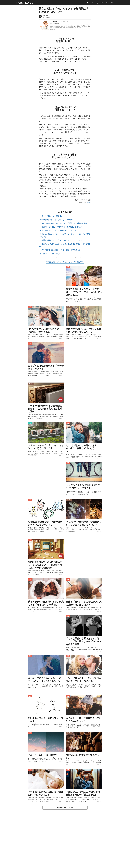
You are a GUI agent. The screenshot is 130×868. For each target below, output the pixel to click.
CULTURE (69, 307)
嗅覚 (76, 257)
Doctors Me (53, 29)
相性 (72, 257)
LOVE (68, 267)
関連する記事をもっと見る (65, 808)
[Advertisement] (65, 843)
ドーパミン (58, 257)
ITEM (30, 424)
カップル (68, 257)
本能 (80, 257)
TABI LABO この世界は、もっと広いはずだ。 (65, 262)
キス (83, 257)
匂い (63, 257)
